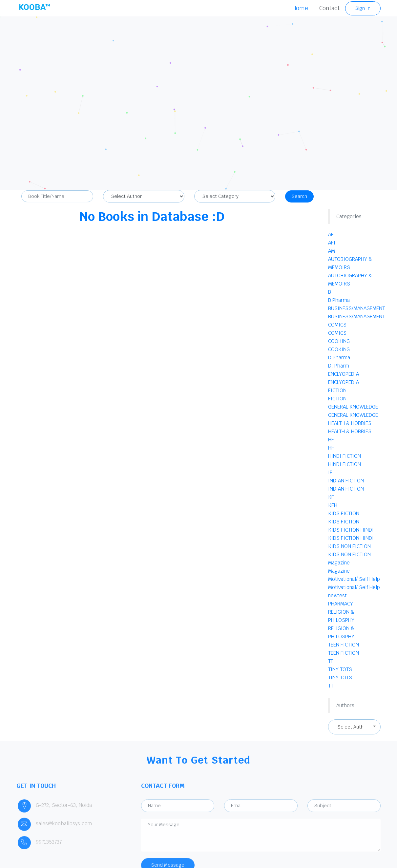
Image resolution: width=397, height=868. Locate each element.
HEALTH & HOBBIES (350, 423)
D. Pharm (339, 366)
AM (332, 251)
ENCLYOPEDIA (344, 374)
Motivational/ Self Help (354, 579)
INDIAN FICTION (346, 481)
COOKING (339, 341)
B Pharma (339, 300)
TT (331, 686)
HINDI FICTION (345, 456)
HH (331, 448)
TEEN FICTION (344, 645)
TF (331, 661)
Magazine (339, 563)
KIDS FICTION (344, 513)
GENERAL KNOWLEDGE (353, 407)
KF (331, 497)
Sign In (363, 8)
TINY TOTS (340, 669)
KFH (333, 505)
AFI (332, 243)
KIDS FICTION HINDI (351, 530)
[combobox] (354, 727)
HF (331, 440)
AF (331, 234)
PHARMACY (341, 604)
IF (330, 472)
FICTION (337, 390)
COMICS (337, 325)
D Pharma (339, 358)
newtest (337, 595)
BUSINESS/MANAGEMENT (356, 308)
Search (299, 199)
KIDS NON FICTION (349, 546)
